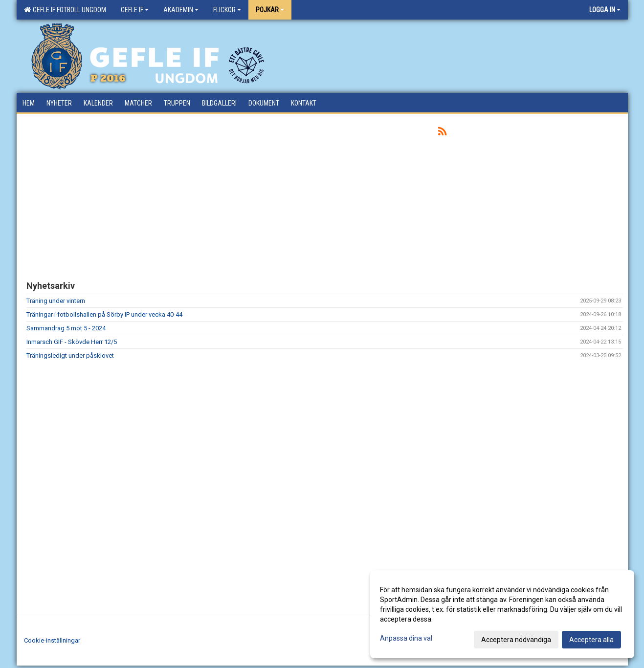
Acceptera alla (591, 640)
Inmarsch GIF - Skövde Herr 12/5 (72, 342)
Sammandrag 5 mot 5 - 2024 (66, 328)
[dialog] (502, 614)
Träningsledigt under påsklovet (70, 356)
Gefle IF (135, 10)
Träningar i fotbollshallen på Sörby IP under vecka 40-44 (104, 314)
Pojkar (270, 10)
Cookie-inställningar (52, 640)
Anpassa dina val (406, 638)
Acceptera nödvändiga (516, 640)
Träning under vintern (56, 301)
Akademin (181, 10)
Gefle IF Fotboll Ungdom (65, 10)
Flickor (227, 10)
